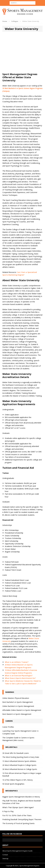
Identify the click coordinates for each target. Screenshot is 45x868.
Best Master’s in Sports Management (17, 714)
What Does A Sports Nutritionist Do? (20, 678)
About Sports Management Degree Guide (17, 851)
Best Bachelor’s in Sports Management (18, 702)
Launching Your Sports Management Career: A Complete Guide (20, 732)
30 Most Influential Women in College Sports (20, 769)
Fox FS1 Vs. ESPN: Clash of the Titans (17, 815)
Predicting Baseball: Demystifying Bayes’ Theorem (22, 819)
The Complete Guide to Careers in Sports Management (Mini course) (18, 739)
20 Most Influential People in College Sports (19, 765)
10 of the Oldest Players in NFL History (18, 780)
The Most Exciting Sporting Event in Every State (21, 757)
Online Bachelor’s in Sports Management (18, 706)
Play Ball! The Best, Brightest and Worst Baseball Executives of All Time (21, 802)
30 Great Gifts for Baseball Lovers (16, 753)
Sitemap (5, 859)
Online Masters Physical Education (16, 698)
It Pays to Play (8, 811)
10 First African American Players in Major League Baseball (22, 774)
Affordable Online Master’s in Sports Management (22, 710)
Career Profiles (8, 727)
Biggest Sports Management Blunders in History (21, 797)
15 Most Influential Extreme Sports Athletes (19, 761)
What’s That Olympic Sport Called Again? (18, 807)
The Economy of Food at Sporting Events (18, 823)
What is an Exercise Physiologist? (19, 676)
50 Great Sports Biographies (13, 784)
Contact (5, 855)
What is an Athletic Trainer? (17, 662)
